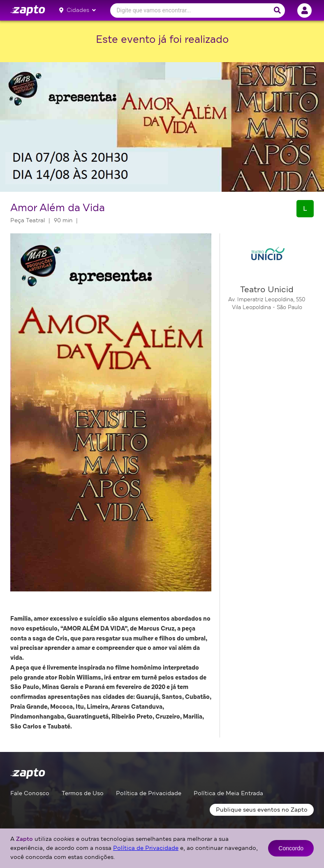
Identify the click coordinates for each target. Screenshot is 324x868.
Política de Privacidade (149, 793)
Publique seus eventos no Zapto (262, 810)
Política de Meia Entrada (228, 793)
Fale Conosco (30, 793)
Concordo (291, 848)
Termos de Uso (83, 793)
